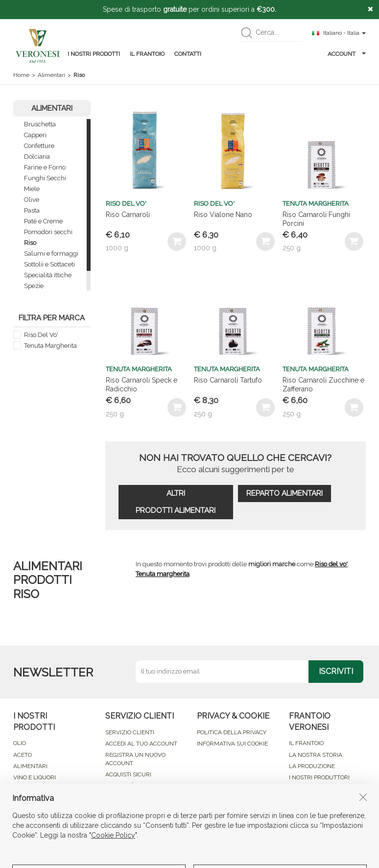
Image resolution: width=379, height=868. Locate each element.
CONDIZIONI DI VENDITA (138, 809)
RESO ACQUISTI (126, 797)
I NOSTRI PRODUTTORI (319, 777)
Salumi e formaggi (51, 253)
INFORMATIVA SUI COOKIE (232, 744)
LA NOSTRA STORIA (316, 755)
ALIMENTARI (30, 766)
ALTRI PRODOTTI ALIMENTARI (176, 502)
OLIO (20, 743)
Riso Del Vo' (41, 335)
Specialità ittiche (48, 275)
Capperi (35, 135)
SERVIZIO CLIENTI (130, 732)
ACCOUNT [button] (347, 54)
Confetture (39, 146)
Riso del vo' (331, 564)
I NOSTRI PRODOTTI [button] (94, 54)
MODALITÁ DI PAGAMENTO (142, 786)
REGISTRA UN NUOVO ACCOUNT (135, 759)
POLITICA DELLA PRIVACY (232, 732)
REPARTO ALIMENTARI (284, 493)
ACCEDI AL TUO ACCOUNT (141, 744)
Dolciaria (37, 157)
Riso (30, 243)
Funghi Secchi (45, 178)
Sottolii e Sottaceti (49, 264)
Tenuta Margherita (50, 346)
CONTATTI (188, 54)
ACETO (23, 755)
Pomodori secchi (48, 232)
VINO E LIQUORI (35, 777)
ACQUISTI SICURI (128, 774)
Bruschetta (40, 124)
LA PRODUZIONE (312, 766)
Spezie (34, 286)
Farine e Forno (45, 167)
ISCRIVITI (336, 671)
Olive (32, 200)
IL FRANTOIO (147, 54)
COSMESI (26, 789)
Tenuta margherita (163, 574)
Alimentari (51, 75)
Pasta (32, 210)
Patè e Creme (43, 221)
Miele (32, 189)
